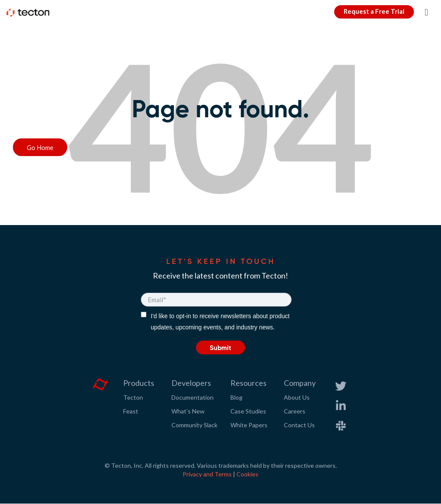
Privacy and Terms (207, 474)
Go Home (40, 147)
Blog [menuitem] (236, 397)
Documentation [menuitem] (193, 397)
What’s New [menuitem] (188, 411)
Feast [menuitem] (131, 411)
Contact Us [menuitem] (299, 425)
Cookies (247, 474)
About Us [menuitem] (297, 397)
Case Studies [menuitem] (248, 411)
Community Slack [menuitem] (194, 425)
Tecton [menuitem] (133, 397)
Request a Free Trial (374, 11)
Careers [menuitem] (295, 411)
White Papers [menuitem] (249, 425)
